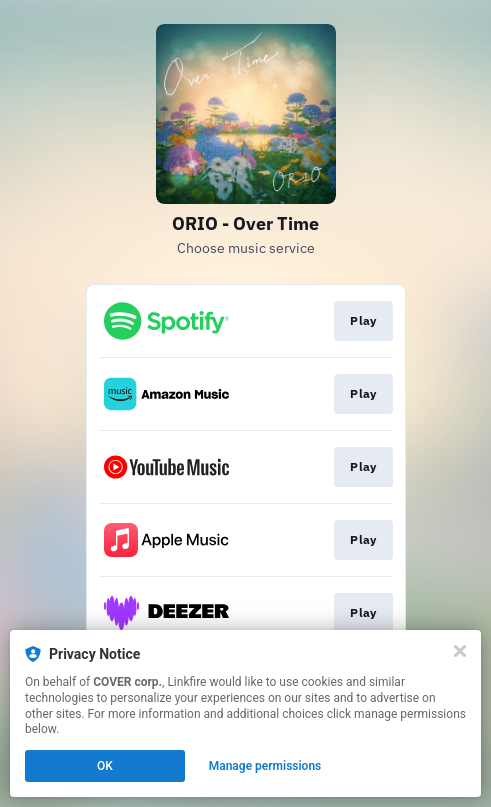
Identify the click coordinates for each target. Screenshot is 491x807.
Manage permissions (265, 766)
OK (105, 766)
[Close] (460, 651)
